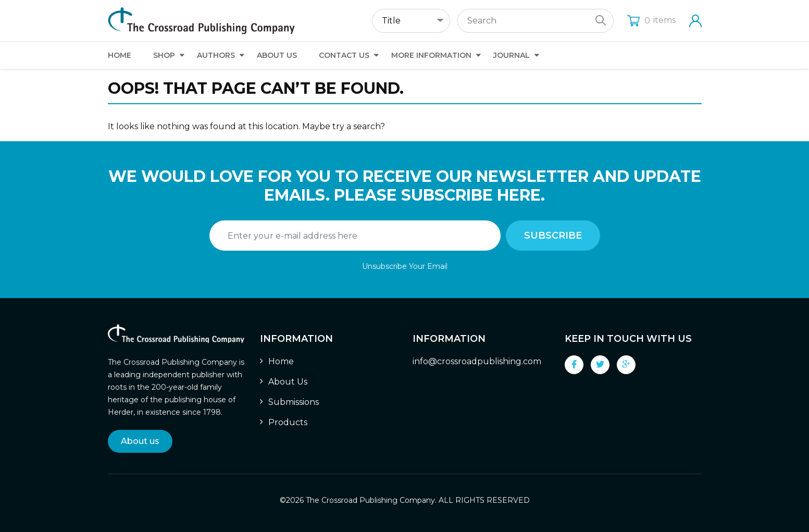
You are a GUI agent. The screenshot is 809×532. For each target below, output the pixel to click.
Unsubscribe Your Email (405, 266)
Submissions (294, 402)
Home (120, 55)
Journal (512, 55)
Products (288, 422)
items (651, 20)
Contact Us (344, 55)
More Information (431, 55)
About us (140, 441)
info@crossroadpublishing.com (477, 361)
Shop (164, 55)
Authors (216, 55)
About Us (277, 55)
